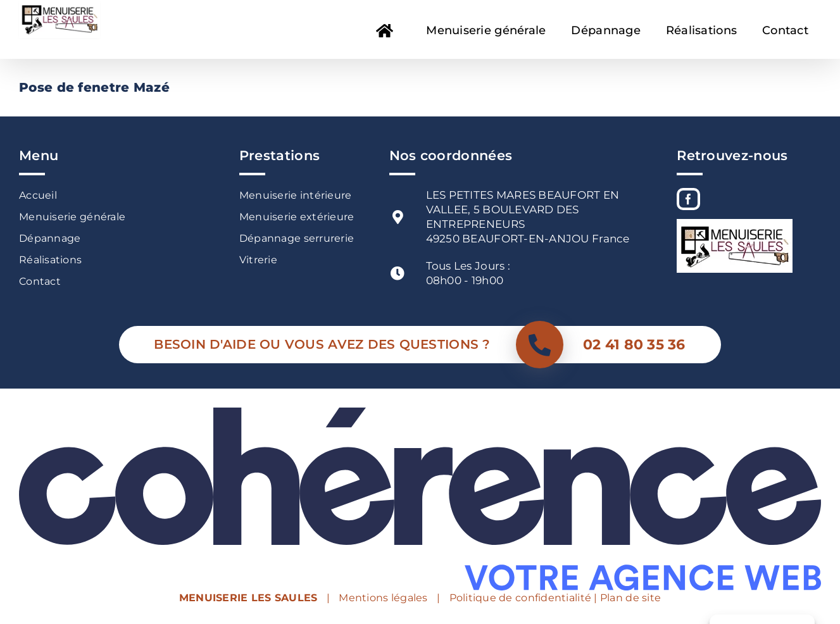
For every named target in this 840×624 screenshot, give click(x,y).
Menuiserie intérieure (296, 195)
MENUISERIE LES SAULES (248, 598)
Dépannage (50, 238)
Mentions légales (383, 598)
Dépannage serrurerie (297, 238)
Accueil (38, 195)
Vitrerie (258, 260)
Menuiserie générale (72, 217)
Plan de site (630, 598)
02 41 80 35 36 (634, 345)
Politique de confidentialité (521, 598)
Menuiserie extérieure (297, 217)
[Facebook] (688, 199)
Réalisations (50, 260)
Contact (40, 281)
